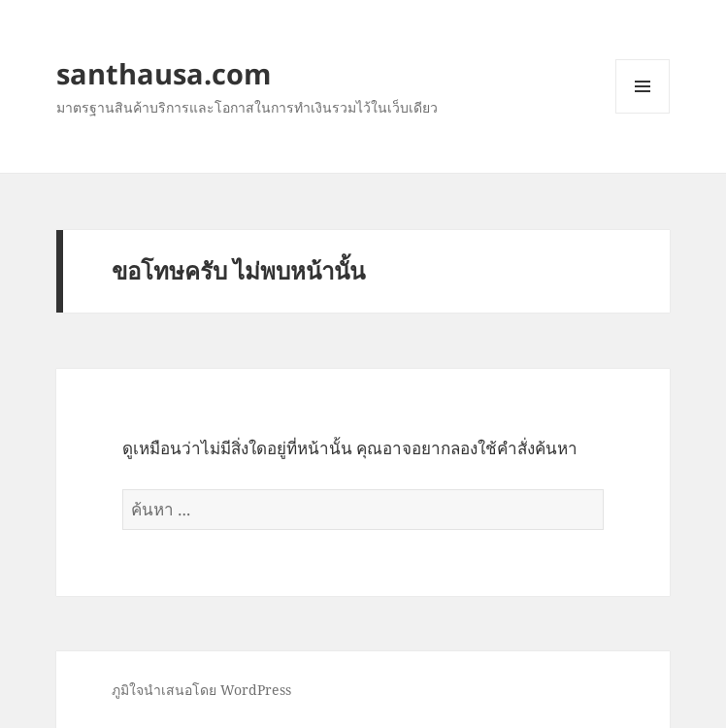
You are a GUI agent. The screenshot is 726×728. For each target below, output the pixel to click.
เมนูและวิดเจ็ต (643, 86)
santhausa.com (164, 73)
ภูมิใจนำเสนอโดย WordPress (201, 690)
